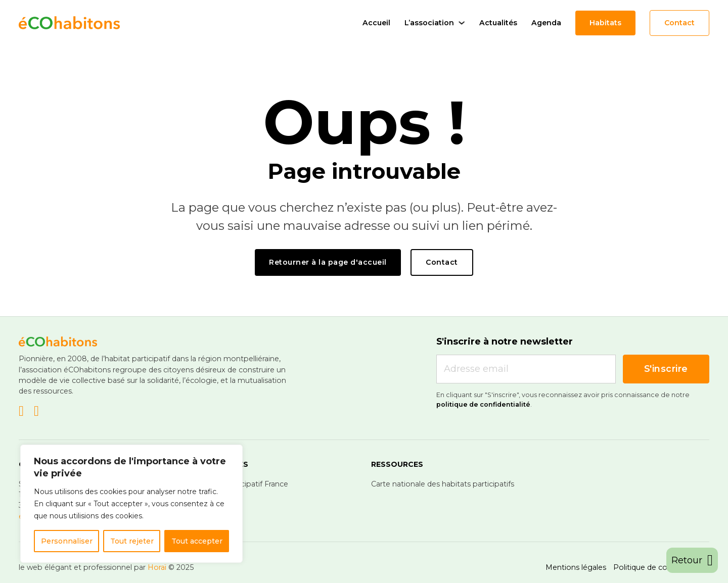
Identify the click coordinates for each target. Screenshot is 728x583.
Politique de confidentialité (661, 567)
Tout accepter (197, 541)
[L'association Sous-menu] (462, 23)
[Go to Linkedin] (21, 412)
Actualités (498, 23)
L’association (429, 23)
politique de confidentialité (483, 404)
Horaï (157, 567)
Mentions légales (576, 567)
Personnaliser (67, 541)
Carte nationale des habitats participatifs (443, 484)
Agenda (546, 23)
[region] (131, 504)
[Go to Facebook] (36, 412)
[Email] (526, 369)
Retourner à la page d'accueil (328, 262)
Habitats (605, 23)
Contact (679, 23)
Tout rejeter (132, 541)
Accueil (376, 23)
